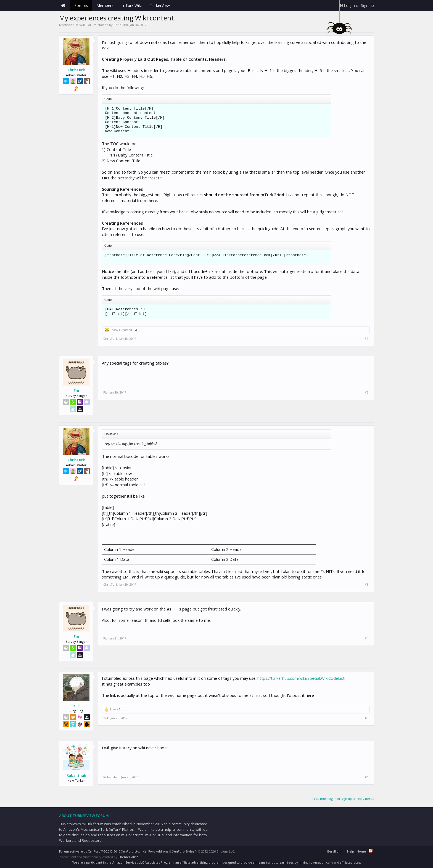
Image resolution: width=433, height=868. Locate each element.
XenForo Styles (183, 851)
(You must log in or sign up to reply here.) (343, 799)
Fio (76, 391)
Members (105, 5)
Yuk (76, 706)
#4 (367, 638)
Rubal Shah (76, 775)
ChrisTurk (121, 25)
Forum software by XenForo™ (100, 851)
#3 (367, 585)
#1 (367, 339)
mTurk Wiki (132, 5)
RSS (371, 851)
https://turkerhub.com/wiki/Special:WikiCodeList (301, 678)
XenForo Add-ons (155, 851)
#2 (367, 392)
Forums (81, 5)
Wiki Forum (88, 25)
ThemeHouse (128, 857)
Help (351, 851)
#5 (367, 718)
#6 (367, 777)
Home (63, 6)
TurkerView (160, 5)
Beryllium (334, 851)
